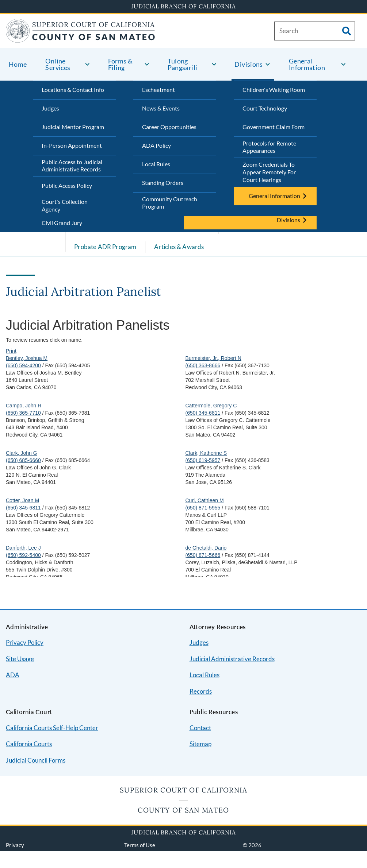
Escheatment (158, 90)
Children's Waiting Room (274, 90)
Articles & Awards (179, 247)
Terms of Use (140, 845)
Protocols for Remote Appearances (269, 147)
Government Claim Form (274, 127)
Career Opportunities (169, 127)
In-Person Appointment (72, 145)
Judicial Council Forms (36, 760)
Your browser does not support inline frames (183, 444)
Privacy (15, 845)
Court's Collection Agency (65, 205)
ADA (13, 675)
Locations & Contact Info (73, 90)
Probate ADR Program (105, 247)
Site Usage (20, 659)
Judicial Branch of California (184, 6)
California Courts (29, 744)
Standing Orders (163, 183)
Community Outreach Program (170, 203)
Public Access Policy (67, 185)
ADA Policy (156, 145)
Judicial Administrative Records (232, 659)
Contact (200, 728)
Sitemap (200, 744)
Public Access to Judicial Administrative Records (72, 166)
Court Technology (265, 108)
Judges (50, 108)
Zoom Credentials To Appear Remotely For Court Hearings (269, 172)
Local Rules (156, 164)
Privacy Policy (25, 642)
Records (201, 691)
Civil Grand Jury (62, 223)
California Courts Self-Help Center (52, 728)
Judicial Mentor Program (73, 127)
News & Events (161, 108)
